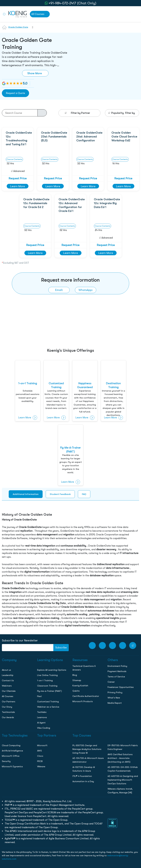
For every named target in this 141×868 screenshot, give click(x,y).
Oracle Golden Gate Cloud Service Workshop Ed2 (124, 136)
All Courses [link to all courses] (38, 14)
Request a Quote (15, 93)
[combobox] (31, 29)
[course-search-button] (42, 113)
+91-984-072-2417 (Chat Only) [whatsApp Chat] (72, 3)
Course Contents (14, 159)
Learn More (18, 186)
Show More (35, 73)
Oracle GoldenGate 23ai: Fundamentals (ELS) (54, 136)
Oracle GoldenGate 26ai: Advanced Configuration (89, 136)
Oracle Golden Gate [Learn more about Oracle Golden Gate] (18, 27)
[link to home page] (18, 14)
